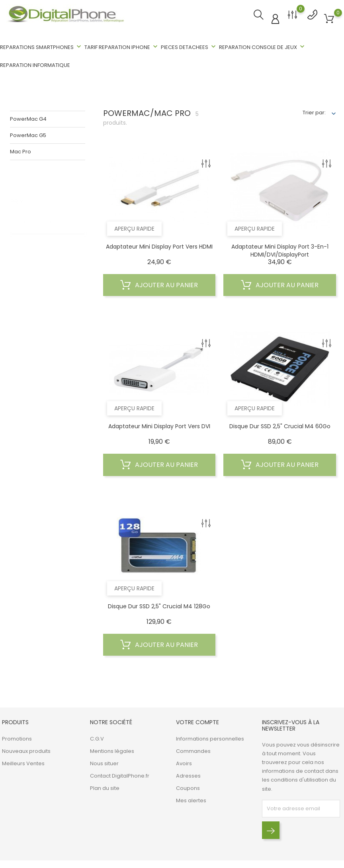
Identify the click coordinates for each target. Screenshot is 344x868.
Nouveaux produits (26, 750)
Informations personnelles (210, 738)
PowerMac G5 (28, 134)
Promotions (17, 738)
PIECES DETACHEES (189, 47)
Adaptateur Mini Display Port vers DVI (159, 425)
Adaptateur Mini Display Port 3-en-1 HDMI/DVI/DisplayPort (280, 249)
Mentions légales (112, 750)
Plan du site (105, 787)
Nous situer (104, 762)
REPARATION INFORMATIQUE (35, 65)
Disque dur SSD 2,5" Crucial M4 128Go (159, 605)
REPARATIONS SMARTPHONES (41, 47)
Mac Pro (21, 150)
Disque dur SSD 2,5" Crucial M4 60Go (280, 425)
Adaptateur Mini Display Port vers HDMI (159, 245)
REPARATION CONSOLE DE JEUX (263, 47)
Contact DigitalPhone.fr (120, 775)
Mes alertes (191, 799)
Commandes (193, 750)
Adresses (188, 775)
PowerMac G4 (28, 118)
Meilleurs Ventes (23, 762)
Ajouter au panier (159, 284)
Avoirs (184, 762)
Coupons (188, 787)
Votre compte (197, 721)
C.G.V (97, 738)
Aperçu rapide (134, 227)
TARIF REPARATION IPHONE (122, 47)
